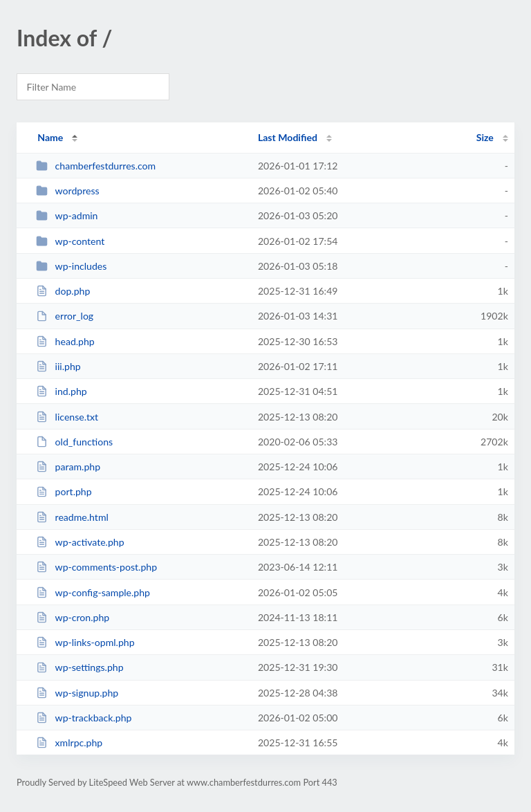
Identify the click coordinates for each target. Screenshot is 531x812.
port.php (64, 491)
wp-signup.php (77, 693)
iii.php (58, 366)
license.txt (67, 417)
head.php (65, 341)
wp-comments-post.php (96, 567)
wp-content (70, 241)
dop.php (63, 291)
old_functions (74, 442)
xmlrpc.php (69, 742)
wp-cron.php (73, 617)
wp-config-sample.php (93, 592)
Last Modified (288, 137)
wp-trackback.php (84, 718)
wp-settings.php (80, 667)
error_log (65, 316)
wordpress (67, 191)
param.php (68, 467)
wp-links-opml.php (85, 642)
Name (50, 137)
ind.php (62, 391)
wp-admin (67, 215)
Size (485, 137)
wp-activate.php (80, 542)
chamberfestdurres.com (96, 166)
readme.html (72, 517)
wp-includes (71, 266)
